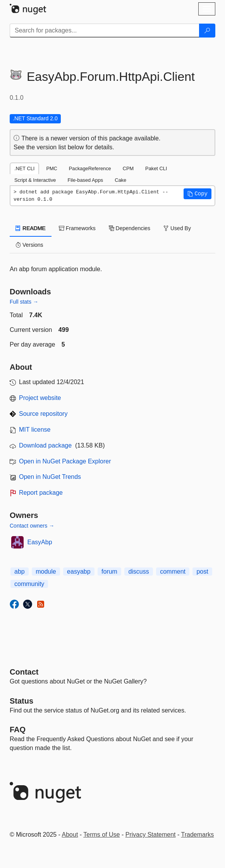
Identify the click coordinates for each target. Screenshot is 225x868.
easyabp (79, 572)
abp (20, 572)
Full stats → (24, 302)
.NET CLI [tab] (24, 168)
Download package (45, 445)
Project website (40, 398)
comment (173, 572)
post (202, 572)
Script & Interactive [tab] (35, 180)
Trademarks (198, 835)
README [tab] (31, 228)
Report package (41, 493)
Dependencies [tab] (130, 228)
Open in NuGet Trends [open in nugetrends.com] (50, 477)
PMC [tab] (52, 168)
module (46, 572)
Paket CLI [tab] (156, 168)
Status (21, 701)
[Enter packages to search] (105, 31)
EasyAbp (40, 542)
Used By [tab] (177, 228)
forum (109, 572)
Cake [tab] (120, 180)
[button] (198, 194)
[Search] (207, 31)
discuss (138, 572)
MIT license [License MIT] (35, 430)
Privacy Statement (151, 835)
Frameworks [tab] (77, 228)
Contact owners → (32, 526)
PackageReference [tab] (90, 168)
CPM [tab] (128, 168)
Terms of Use (101, 835)
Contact (24, 672)
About (70, 835)
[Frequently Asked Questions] (18, 730)
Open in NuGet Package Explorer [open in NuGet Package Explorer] (65, 461)
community (29, 584)
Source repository (43, 414)
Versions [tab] (29, 245)
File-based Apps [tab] (85, 180)
